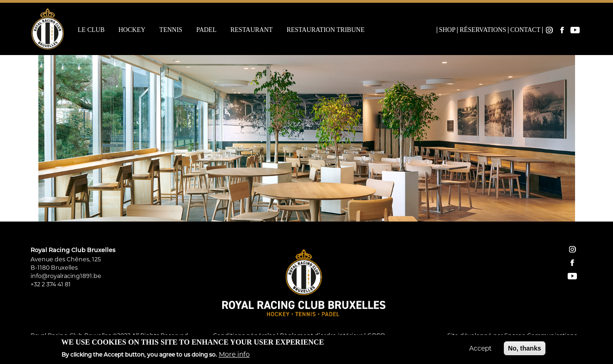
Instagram (549, 30)
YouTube (575, 30)
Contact (525, 30)
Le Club (91, 30)
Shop (447, 30)
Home (431, 30)
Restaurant (251, 30)
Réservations (483, 30)
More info (234, 356)
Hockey (132, 30)
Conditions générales (244, 336)
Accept (480, 350)
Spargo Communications (541, 336)
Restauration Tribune (325, 30)
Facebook (562, 30)
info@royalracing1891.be (66, 276)
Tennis (171, 30)
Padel (206, 30)
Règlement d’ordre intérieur (321, 336)
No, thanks (525, 350)
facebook (572, 263)
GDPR (376, 336)
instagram (572, 249)
